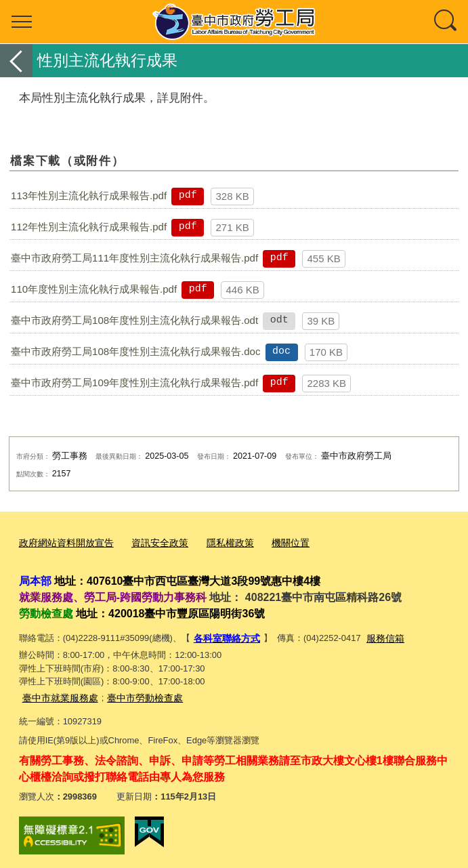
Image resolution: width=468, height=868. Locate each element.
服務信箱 (379, 635)
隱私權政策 (218, 542)
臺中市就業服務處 (58, 693)
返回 (16, 61)
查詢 (446, 22)
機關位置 (275, 542)
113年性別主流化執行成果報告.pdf (89, 195)
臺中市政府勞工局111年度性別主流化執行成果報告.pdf (134, 258)
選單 (22, 22)
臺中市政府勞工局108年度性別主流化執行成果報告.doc (135, 351)
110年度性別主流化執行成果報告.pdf (94, 289)
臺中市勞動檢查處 (137, 693)
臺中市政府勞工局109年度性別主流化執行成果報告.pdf (134, 383)
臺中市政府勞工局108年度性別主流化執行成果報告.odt (134, 320)
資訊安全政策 (151, 542)
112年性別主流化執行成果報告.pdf (89, 227)
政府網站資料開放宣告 (63, 542)
